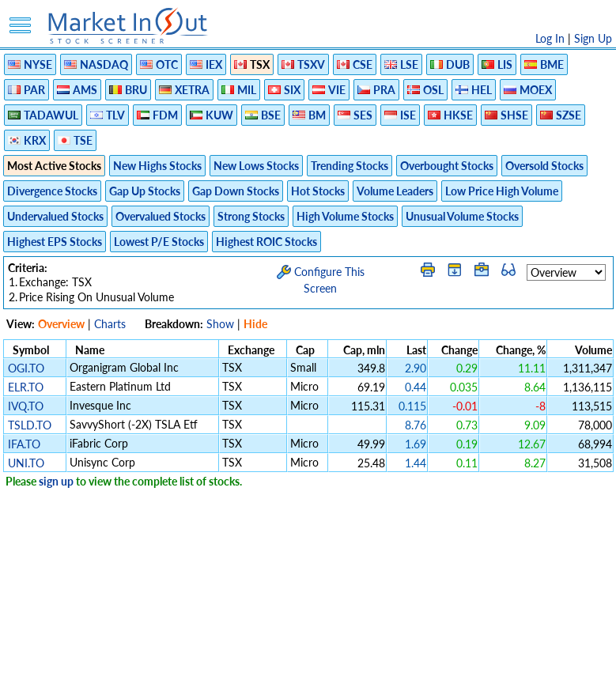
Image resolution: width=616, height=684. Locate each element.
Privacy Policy (196, 664)
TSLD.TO (30, 425)
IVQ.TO (26, 406)
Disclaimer (127, 664)
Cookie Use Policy (375, 664)
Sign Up (593, 38)
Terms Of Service (281, 664)
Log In (550, 38)
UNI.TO (26, 463)
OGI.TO (26, 368)
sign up (56, 481)
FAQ (439, 664)
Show (220, 324)
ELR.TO (26, 387)
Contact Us (488, 664)
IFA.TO (24, 444)
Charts (110, 324)
